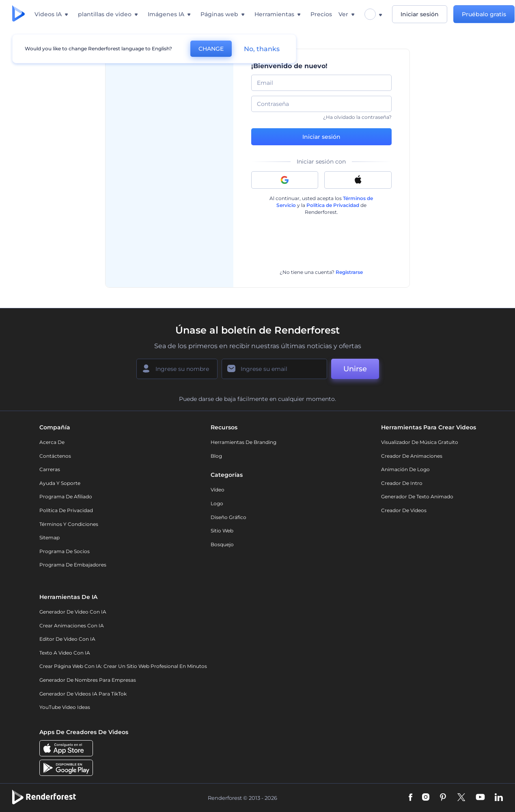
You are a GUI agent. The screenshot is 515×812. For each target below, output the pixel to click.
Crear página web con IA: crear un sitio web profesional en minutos (123, 666)
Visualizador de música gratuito (420, 442)
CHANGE (211, 49)
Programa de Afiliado (66, 496)
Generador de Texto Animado (417, 496)
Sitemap (50, 537)
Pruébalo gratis (484, 14)
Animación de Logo (405, 469)
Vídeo (218, 490)
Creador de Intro (402, 483)
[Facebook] (410, 798)
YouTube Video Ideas (65, 707)
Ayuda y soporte (60, 483)
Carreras (50, 469)
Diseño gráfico (228, 517)
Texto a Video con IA (65, 653)
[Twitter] (461, 798)
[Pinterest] (443, 798)
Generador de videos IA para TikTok (83, 694)
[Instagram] (426, 798)
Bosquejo (222, 544)
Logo (217, 503)
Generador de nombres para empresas (88, 680)
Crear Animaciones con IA (72, 626)
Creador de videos (404, 510)
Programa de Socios (65, 551)
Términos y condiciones (69, 524)
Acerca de (52, 442)
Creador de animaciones (412, 456)
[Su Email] (274, 369)
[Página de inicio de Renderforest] (18, 14)
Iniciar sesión (420, 14)
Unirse (355, 369)
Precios (321, 14)
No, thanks (262, 49)
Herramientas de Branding (243, 442)
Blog (216, 456)
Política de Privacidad (333, 205)
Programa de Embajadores (73, 565)
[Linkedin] (499, 798)
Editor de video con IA (67, 639)
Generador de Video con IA (73, 612)
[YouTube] (480, 798)
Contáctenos (55, 456)
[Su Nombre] (177, 369)
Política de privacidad (66, 510)
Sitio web (222, 531)
